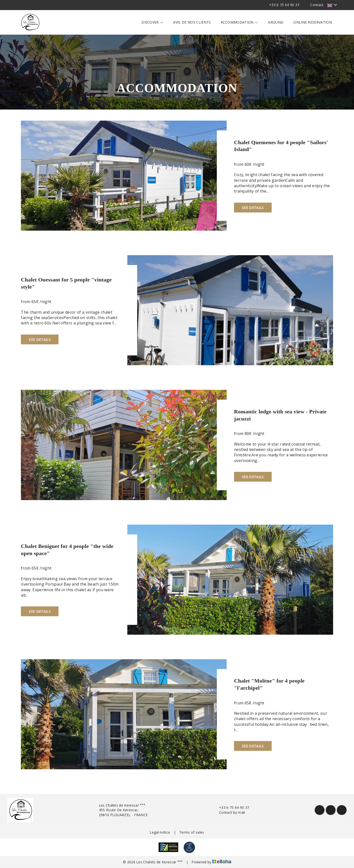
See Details (253, 208)
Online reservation (313, 22)
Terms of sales (192, 832)
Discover (152, 22)
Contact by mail (229, 812)
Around (276, 22)
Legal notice (160, 832)
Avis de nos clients (192, 22)
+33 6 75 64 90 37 (231, 807)
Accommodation (240, 22)
